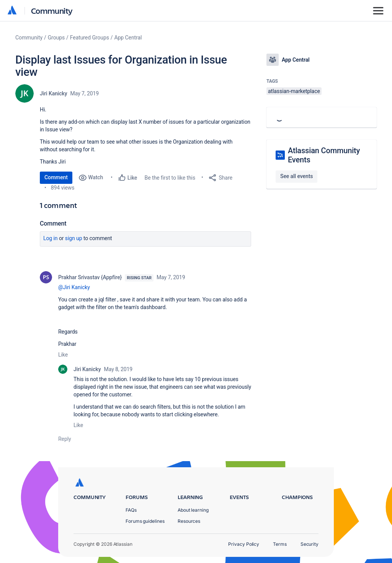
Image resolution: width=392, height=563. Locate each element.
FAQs (131, 510)
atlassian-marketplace (294, 91)
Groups (56, 38)
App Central (128, 38)
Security (310, 544)
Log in (51, 238)
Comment (56, 177)
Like (63, 355)
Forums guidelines (145, 521)
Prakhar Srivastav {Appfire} (90, 277)
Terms (280, 544)
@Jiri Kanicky (74, 287)
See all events (296, 176)
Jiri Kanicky (54, 93)
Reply (65, 439)
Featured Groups (90, 38)
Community (52, 11)
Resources (189, 521)
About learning (193, 510)
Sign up (74, 238)
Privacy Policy (244, 544)
